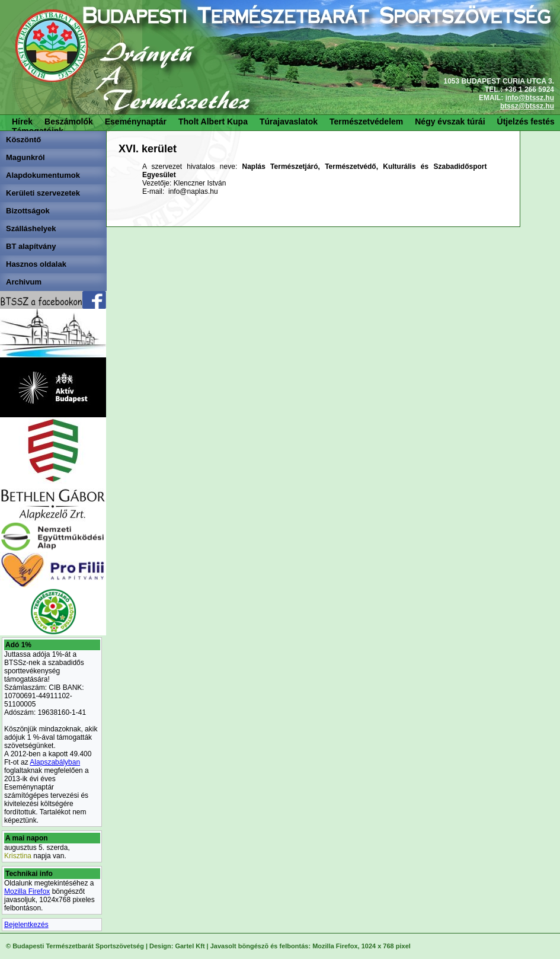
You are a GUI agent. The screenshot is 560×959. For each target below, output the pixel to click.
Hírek (22, 122)
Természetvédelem (366, 122)
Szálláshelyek (31, 228)
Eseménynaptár (136, 122)
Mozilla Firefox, (336, 946)
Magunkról (25, 157)
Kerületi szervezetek (43, 193)
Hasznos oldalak (36, 264)
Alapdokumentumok (43, 175)
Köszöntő (23, 140)
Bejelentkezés (26, 925)
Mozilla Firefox (27, 891)
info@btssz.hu (530, 98)
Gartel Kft (190, 946)
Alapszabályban (55, 762)
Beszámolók (69, 122)
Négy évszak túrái (450, 122)
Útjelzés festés (526, 122)
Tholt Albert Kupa (213, 122)
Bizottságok (28, 211)
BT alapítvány (31, 246)
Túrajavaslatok (289, 122)
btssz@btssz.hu (527, 106)
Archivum (24, 282)
